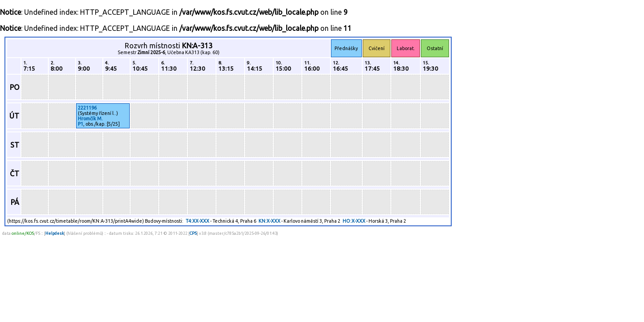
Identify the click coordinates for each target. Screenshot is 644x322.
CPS (193, 233)
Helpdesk (55, 233)
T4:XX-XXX (197, 221)
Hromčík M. (90, 119)
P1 (80, 124)
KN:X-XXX (269, 221)
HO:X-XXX (354, 221)
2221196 (87, 108)
